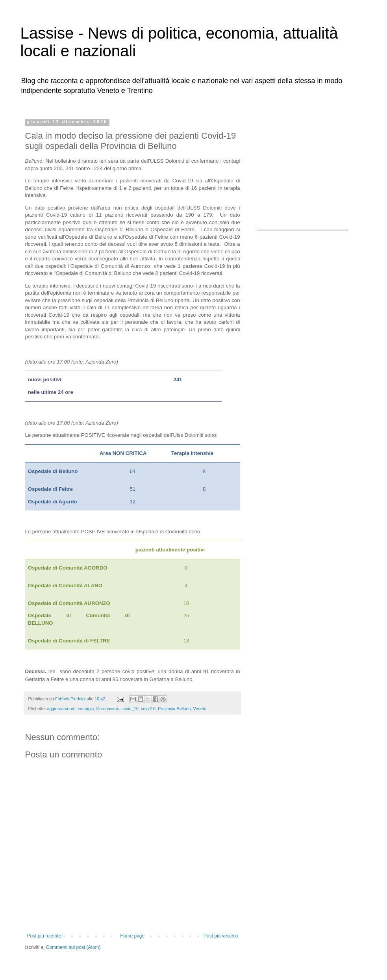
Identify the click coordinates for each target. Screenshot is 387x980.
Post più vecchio (221, 936)
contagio (86, 709)
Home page (132, 936)
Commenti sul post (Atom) (73, 947)
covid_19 (130, 709)
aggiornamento (61, 709)
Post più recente (44, 936)
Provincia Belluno (174, 709)
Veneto (200, 709)
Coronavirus (107, 709)
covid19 (148, 709)
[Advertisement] (306, 169)
